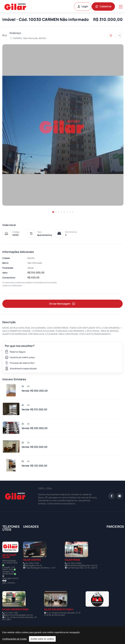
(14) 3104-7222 (32, 563)
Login (83, 6)
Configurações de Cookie (15, 639)
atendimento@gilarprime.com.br (82, 565)
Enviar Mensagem (62, 304)
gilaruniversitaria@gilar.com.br (19, 615)
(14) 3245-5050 (74, 563)
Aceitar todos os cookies (42, 639)
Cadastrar (103, 6)
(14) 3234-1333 (11, 613)
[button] (53, 212)
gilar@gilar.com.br (33, 565)
